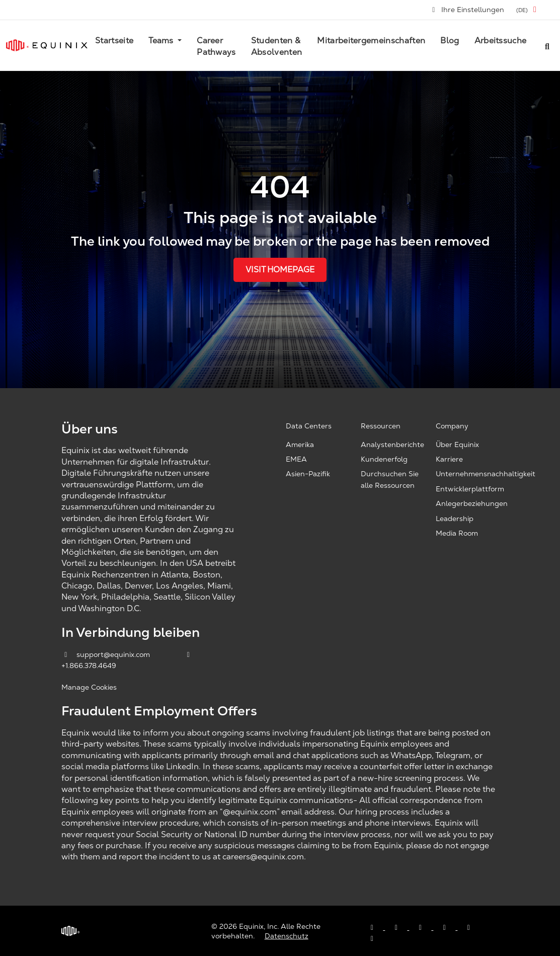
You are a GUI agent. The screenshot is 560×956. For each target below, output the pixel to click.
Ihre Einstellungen (468, 10)
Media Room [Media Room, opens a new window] (457, 533)
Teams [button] (162, 41)
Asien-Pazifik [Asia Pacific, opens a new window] (308, 474)
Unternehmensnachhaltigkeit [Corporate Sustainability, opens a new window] (486, 474)
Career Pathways (216, 46)
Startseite (114, 41)
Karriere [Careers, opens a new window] (449, 459)
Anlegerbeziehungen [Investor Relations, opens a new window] (472, 503)
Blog (450, 41)
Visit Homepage (280, 270)
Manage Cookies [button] (89, 687)
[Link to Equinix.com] (47, 45)
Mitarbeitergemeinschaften (371, 41)
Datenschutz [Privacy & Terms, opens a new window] (287, 936)
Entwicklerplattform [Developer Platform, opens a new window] (470, 489)
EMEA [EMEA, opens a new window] (296, 459)
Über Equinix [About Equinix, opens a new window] (457, 445)
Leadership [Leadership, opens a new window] (455, 519)
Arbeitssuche (501, 41)
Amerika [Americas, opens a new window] (300, 445)
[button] (528, 10)
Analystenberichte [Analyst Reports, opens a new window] (392, 445)
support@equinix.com (107, 654)
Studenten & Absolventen (277, 46)
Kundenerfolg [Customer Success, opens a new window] (384, 459)
